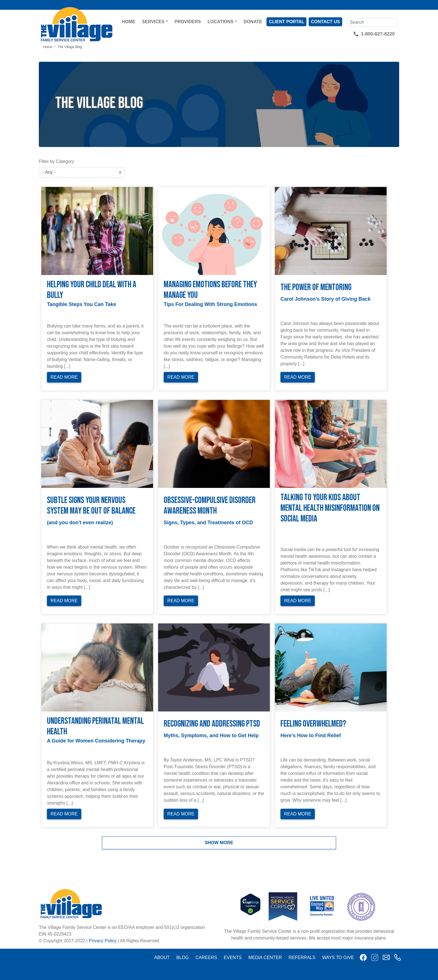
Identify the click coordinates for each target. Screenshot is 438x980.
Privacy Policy (103, 941)
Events (233, 958)
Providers (188, 22)
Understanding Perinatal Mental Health (95, 726)
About (162, 958)
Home (128, 22)
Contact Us (325, 22)
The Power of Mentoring (316, 287)
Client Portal (286, 22)
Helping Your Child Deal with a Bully (92, 290)
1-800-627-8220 (378, 34)
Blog (182, 958)
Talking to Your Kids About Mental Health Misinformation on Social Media (330, 508)
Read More (64, 377)
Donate (253, 22)
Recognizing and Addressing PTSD (212, 724)
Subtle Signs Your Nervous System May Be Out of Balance (91, 506)
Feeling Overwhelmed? (313, 724)
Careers (206, 958)
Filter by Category (56, 161)
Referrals (302, 958)
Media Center (265, 958)
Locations (221, 22)
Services (153, 22)
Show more (219, 843)
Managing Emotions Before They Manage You (210, 290)
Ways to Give (338, 958)
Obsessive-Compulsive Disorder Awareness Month (210, 506)
